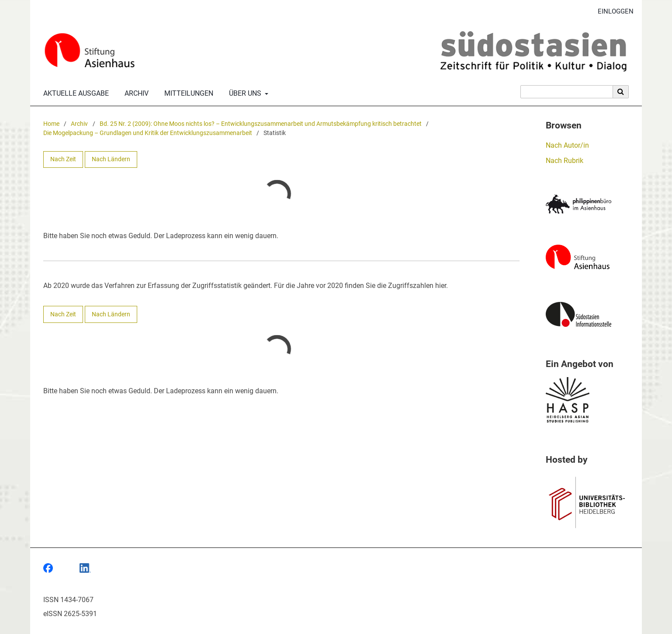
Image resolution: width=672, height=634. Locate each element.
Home (51, 124)
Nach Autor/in (567, 145)
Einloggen (612, 12)
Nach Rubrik (565, 161)
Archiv (135, 94)
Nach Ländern (111, 159)
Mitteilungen (187, 94)
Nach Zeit (63, 159)
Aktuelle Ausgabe (74, 94)
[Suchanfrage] (567, 92)
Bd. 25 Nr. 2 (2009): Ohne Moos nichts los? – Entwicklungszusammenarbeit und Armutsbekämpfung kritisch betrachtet (261, 124)
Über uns (244, 94)
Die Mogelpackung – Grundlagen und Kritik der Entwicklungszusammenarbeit (148, 133)
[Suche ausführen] (621, 92)
